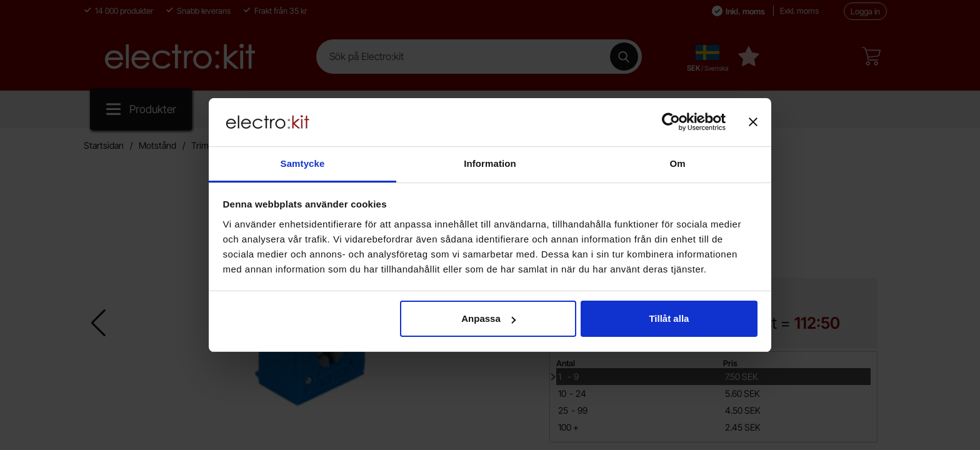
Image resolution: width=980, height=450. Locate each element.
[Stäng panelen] (753, 122)
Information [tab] (490, 163)
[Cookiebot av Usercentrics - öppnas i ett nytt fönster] (671, 122)
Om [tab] (677, 163)
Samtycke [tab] (303, 163)
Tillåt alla (669, 318)
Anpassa (488, 318)
